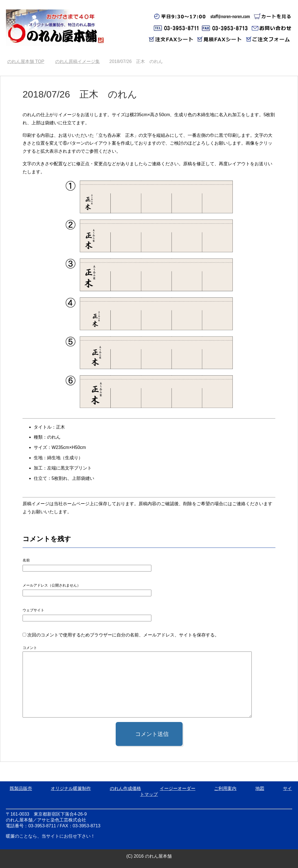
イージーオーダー (178, 788)
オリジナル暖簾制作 (71, 788)
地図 (260, 788)
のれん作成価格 (125, 788)
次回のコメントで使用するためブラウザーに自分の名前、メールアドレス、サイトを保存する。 (123, 635)
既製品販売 (21, 788)
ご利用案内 (225, 788)
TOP (26, 61)
